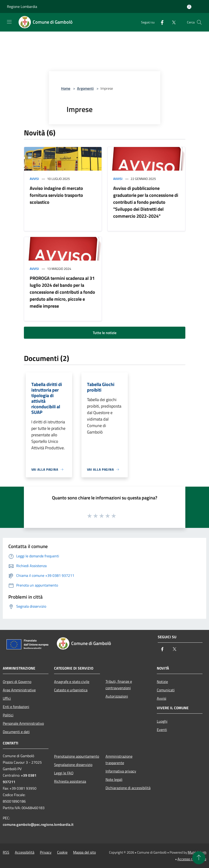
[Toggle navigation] (9, 22)
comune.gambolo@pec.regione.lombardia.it (38, 824)
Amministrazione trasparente (119, 759)
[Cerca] (199, 22)
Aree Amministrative (19, 690)
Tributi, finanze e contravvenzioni (119, 685)
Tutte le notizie (105, 333)
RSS (6, 852)
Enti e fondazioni (16, 707)
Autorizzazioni (117, 696)
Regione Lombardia (22, 6)
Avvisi (34, 179)
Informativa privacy (121, 771)
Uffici (7, 698)
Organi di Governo (17, 682)
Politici (8, 715)
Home (66, 88)
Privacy (46, 852)
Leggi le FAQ (64, 773)
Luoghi (162, 721)
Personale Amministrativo (23, 723)
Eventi (162, 730)
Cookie (62, 852)
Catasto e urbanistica (71, 690)
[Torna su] (199, 858)
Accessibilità (25, 852)
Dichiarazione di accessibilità (128, 788)
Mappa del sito (84, 852)
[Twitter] (172, 22)
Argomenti (85, 88)
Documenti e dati (16, 732)
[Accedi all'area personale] (189, 7)
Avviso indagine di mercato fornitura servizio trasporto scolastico (56, 195)
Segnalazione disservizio (73, 765)
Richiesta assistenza (70, 781)
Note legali (114, 779)
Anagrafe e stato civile (72, 682)
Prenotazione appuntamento (77, 756)
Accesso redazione (192, 859)
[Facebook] (160, 22)
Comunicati (166, 690)
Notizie (162, 682)
